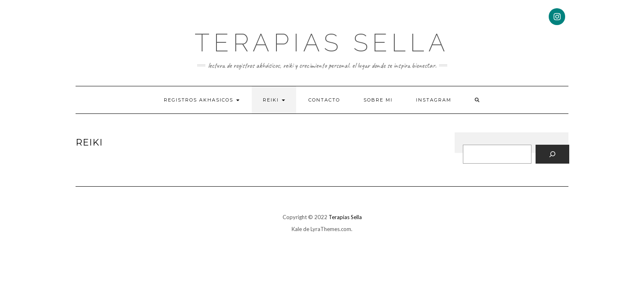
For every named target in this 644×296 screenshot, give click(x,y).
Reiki (274, 100)
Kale (297, 229)
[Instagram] (557, 17)
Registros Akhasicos (202, 100)
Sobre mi (378, 100)
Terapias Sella (322, 43)
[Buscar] (552, 154)
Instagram (434, 100)
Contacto (324, 100)
